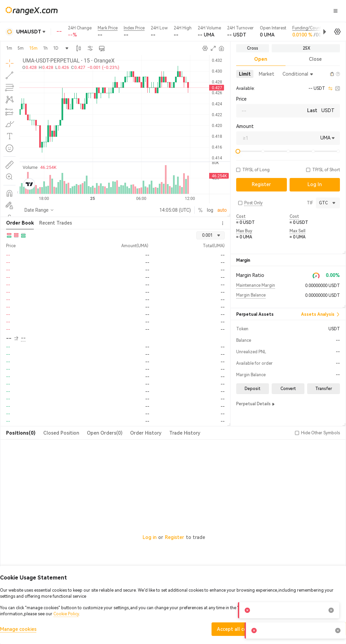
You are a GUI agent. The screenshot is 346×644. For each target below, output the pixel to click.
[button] (302, 32)
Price (241, 99)
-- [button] (12, 338)
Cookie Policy (66, 614)
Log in (150, 537)
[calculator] (338, 88)
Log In (285, 11)
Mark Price (108, 28)
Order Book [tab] (20, 223)
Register (175, 537)
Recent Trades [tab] (56, 223)
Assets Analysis (320, 314)
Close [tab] (315, 59)
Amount (245, 126)
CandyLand (226, 10)
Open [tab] (261, 59)
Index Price (134, 28)
